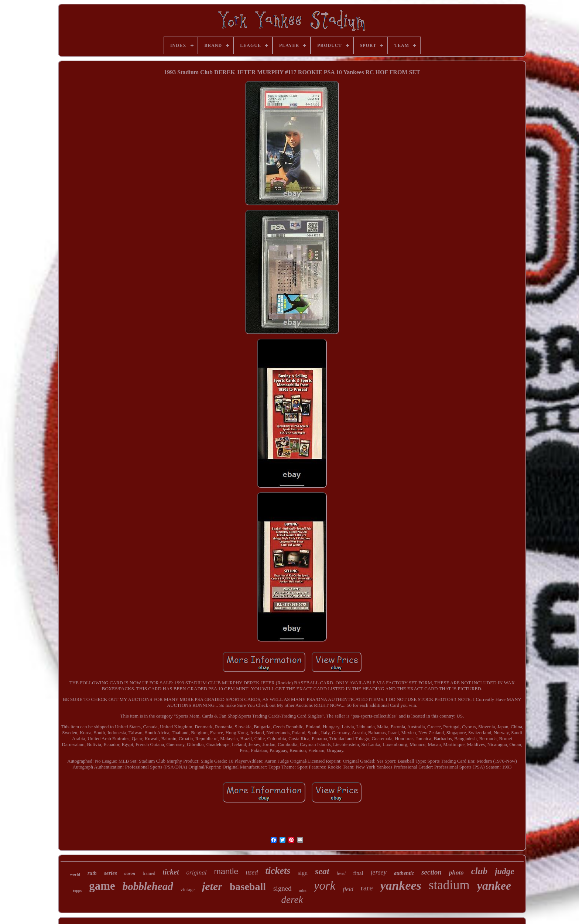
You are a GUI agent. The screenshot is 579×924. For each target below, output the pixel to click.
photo (456, 872)
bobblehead (148, 886)
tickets (278, 871)
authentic (404, 873)
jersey (379, 872)
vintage (188, 889)
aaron (130, 873)
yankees (401, 885)
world (75, 874)
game (102, 886)
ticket (171, 872)
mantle (226, 871)
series (111, 873)
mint (303, 890)
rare (367, 888)
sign (303, 873)
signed (282, 888)
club (479, 871)
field (348, 889)
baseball (248, 887)
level (341, 873)
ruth (92, 873)
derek (292, 900)
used (252, 872)
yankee (494, 886)
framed (149, 873)
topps (77, 891)
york (325, 886)
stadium (449, 885)
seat (322, 871)
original (197, 872)
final (358, 873)
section (431, 872)
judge (504, 871)
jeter (212, 886)
